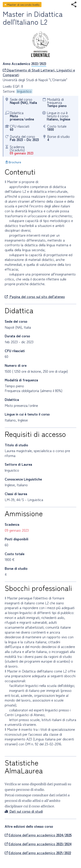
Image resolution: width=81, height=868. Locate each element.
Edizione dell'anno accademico (38, 835)
